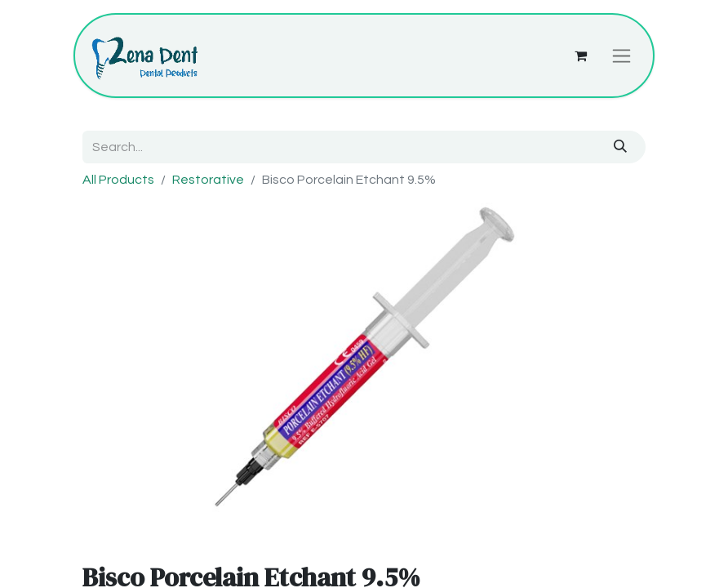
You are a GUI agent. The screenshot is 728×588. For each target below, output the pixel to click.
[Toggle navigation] (621, 56)
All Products (118, 180)
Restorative (208, 180)
